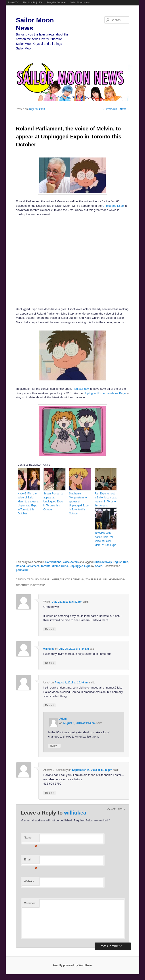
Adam (98, 566)
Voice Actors (71, 562)
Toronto (46, 566)
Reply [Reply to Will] (50, 629)
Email (30, 861)
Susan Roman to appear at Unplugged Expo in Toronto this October (53, 502)
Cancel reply (116, 809)
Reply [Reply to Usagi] (50, 705)
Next (125, 109)
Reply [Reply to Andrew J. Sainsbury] (50, 793)
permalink (22, 570)
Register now (81, 389)
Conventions (53, 562)
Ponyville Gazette (56, 2)
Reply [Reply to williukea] (50, 663)
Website (29, 881)
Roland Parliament (28, 566)
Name (30, 839)
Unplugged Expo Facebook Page (105, 393)
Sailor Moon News (80, 2)
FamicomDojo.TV (33, 2)
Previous (110, 109)
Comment (30, 903)
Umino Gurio (60, 566)
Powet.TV (13, 2)
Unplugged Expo (113, 206)
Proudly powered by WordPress (72, 965)
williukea (49, 649)
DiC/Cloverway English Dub (111, 562)
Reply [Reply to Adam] (54, 746)
